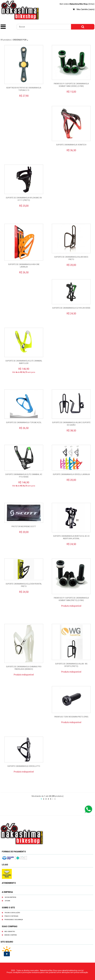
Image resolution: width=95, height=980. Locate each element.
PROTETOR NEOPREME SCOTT (24, 526)
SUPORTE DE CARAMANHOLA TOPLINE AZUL (24, 422)
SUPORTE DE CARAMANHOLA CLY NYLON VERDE (71, 308)
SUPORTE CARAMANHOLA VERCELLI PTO (24, 766)
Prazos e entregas (11, 916)
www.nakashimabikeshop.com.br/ (71, 970)
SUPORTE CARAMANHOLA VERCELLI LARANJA (71, 474)
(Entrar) (91, 4)
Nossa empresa (10, 897)
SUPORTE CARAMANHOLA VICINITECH (71, 145)
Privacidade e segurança (14, 920)
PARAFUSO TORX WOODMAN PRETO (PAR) (71, 717)
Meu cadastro (10, 932)
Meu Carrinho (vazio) (85, 9)
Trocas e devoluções (12, 913)
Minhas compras (11, 935)
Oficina (7, 901)
